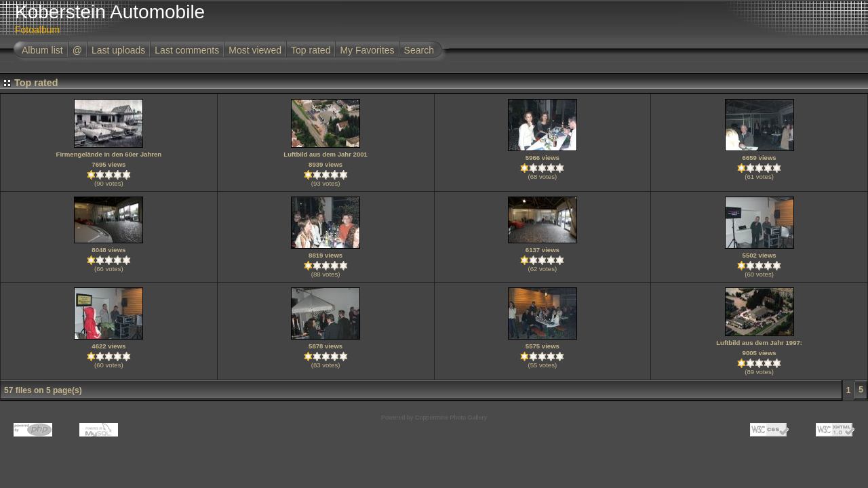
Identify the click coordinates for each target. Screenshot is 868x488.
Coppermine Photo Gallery (451, 418)
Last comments (187, 50)
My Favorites (367, 50)
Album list (42, 50)
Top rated (311, 50)
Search (419, 50)
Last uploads (118, 50)
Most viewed (255, 50)
